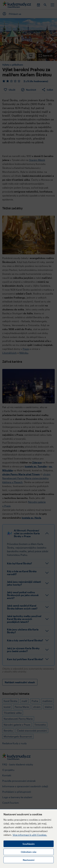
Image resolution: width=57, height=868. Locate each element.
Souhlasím (29, 844)
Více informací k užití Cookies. (30, 835)
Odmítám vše (29, 852)
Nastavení (29, 860)
